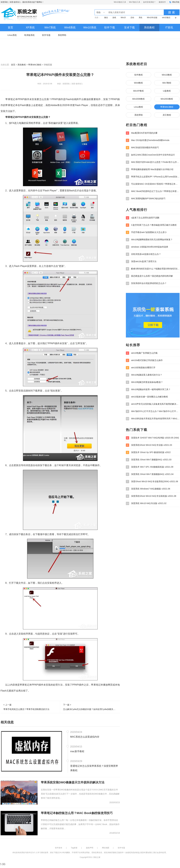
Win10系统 (90, 28)
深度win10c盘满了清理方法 (141, 262)
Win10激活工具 (120, 2)
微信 (106, 18)
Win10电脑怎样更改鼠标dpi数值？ (144, 382)
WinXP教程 (138, 91)
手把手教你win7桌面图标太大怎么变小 (146, 232)
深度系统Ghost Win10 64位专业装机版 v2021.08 (151, 496)
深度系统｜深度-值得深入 (11, 2)
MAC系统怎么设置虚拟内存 (85, 737)
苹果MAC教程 (35, 65)
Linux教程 (138, 107)
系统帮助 (62, 35)
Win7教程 (167, 83)
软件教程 (139, 75)
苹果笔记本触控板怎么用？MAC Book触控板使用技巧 (77, 813)
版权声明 (90, 848)
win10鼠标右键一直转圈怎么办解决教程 (147, 397)
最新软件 (162, 2)
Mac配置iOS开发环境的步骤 (142, 133)
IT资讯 (169, 28)
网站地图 (106, 848)
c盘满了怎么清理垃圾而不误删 (143, 218)
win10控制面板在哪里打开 (141, 368)
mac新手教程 (77, 751)
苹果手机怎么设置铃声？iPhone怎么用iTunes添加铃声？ (153, 177)
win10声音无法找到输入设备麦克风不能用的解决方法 (153, 404)
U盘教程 (167, 91)
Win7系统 (50, 28)
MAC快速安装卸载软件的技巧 (142, 148)
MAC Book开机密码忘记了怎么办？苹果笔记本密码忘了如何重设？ (153, 191)
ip (176, 18)
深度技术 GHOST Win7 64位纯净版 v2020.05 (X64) (152, 438)
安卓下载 (129, 28)
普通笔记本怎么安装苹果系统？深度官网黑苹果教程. (94, 768)
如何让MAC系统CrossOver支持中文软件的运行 (150, 155)
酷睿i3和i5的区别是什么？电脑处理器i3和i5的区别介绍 (153, 269)
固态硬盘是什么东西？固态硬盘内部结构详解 (149, 276)
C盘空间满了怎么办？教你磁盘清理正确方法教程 (151, 225)
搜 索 (171, 12)
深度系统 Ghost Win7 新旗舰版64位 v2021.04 (150, 474)
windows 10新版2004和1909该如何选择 (147, 247)
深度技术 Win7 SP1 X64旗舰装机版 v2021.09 (150, 467)
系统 (140, 18)
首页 (10, 28)
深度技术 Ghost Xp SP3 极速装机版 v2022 (148, 452)
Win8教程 (139, 83)
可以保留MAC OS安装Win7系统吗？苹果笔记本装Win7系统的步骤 (153, 184)
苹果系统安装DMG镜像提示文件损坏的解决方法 (73, 782)
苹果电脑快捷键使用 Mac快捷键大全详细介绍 (150, 169)
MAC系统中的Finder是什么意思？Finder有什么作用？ (153, 162)
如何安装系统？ (149, 2)
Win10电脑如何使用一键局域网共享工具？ (148, 390)
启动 (132, 18)
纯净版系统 (29, 35)
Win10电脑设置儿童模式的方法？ (144, 375)
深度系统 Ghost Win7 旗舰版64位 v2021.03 (149, 460)
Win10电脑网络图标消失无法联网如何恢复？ (149, 240)
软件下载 (110, 28)
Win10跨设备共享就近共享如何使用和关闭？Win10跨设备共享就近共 (153, 419)
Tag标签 (74, 848)
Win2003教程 (167, 99)
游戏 (114, 18)
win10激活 (166, 18)
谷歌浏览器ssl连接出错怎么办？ (143, 254)
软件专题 (46, 35)
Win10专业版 (152, 18)
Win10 (123, 18)
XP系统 (30, 28)
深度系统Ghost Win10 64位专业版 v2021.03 (149, 445)
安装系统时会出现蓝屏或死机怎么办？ (146, 283)
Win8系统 (70, 28)
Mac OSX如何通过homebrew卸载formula (148, 140)
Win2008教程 (138, 99)
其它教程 (167, 115)
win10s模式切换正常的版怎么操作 (144, 360)
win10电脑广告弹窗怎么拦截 (142, 353)
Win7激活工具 (135, 2)
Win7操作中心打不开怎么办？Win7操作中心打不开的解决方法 (153, 411)
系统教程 (149, 28)
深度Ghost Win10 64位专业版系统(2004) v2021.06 (152, 482)
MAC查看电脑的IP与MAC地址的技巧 (146, 199)
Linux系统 (12, 35)
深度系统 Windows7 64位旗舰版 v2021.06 (148, 489)
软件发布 (59, 848)
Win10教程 (167, 75)
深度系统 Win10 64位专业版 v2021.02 (146, 503)
